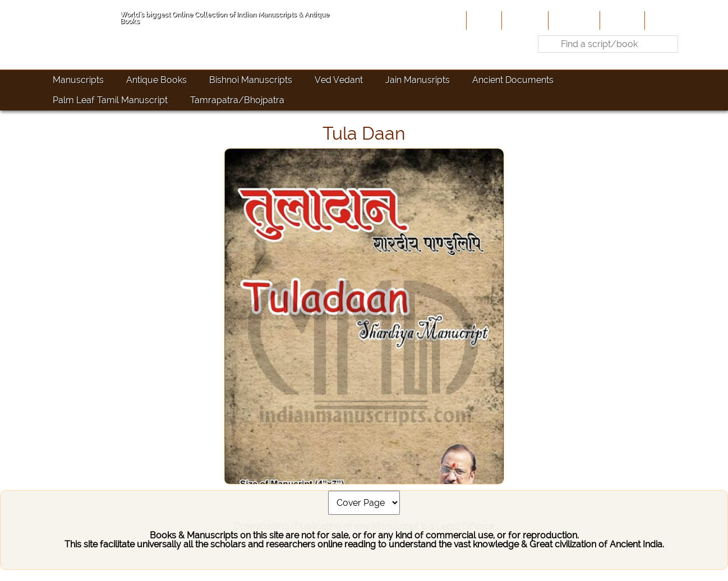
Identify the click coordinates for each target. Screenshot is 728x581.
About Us (524, 20)
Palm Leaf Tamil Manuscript (110, 100)
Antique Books (156, 80)
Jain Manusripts (418, 80)
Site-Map (621, 20)
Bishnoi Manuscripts (251, 80)
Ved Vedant (339, 80)
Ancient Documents (513, 80)
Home (483, 20)
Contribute (573, 20)
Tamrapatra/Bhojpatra (237, 100)
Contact (664, 20)
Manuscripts (78, 80)
